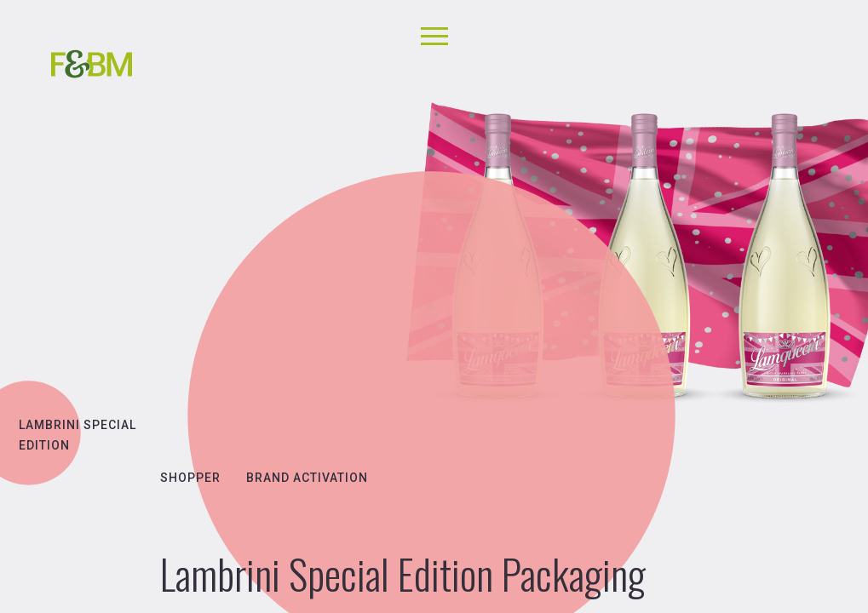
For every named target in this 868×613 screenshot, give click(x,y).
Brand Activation (307, 478)
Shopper (190, 478)
